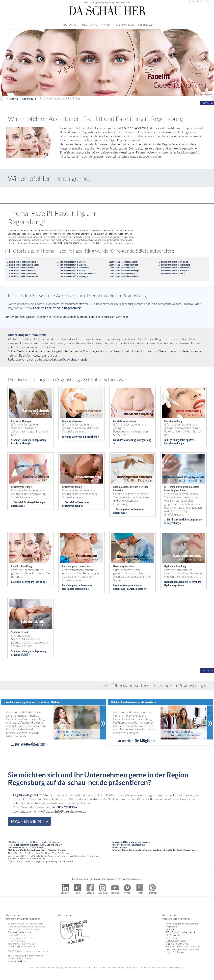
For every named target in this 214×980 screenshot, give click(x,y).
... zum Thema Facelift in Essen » (71, 271)
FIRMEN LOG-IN (199, 1)
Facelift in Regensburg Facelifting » (29, 582)
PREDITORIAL (89, 25)
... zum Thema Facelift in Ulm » (172, 274)
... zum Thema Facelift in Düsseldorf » (73, 268)
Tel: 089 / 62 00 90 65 (65, 807)
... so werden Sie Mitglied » (135, 741)
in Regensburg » (90, 437)
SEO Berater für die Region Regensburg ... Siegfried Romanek (37, 850)
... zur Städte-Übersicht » (30, 744)
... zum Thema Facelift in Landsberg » (124, 271)
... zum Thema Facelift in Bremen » (22, 274)
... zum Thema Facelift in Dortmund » (22, 276)
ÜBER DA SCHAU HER (178, 944)
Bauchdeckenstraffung (125, 440)
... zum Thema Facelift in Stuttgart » (174, 271)
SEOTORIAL (69, 25)
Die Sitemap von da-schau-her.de (182, 949)
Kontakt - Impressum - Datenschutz (184, 946)
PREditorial (172, 927)
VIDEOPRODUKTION (177, 941)
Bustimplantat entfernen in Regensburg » (128, 511)
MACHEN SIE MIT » (29, 821)
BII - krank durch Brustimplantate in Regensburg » (183, 521)
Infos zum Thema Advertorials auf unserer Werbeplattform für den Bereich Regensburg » (155, 850)
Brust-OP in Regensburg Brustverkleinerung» (76, 504)
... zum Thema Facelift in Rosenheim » (175, 268)
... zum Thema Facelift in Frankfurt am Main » (77, 274)
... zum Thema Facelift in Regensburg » (175, 265)
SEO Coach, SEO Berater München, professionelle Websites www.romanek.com (26, 958)
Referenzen (172, 938)
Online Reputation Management (182, 924)
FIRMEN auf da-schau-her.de (181, 932)
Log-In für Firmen (175, 952)
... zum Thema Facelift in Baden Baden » (24, 265)
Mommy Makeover (72, 437)
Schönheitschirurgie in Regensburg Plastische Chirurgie (29, 442)
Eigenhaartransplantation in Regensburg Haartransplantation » (131, 587)
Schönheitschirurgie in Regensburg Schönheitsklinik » (29, 653)
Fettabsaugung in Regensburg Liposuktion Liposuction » (77, 587)
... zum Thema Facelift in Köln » (121, 268)
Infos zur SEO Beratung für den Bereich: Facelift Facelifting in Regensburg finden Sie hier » (131, 845)
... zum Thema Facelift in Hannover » (123, 262)
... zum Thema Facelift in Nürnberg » (174, 262)
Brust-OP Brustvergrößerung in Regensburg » (28, 504)
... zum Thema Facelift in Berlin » (21, 271)
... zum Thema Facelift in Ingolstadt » (124, 265)
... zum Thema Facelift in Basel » (20, 268)
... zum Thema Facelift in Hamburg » (73, 276)
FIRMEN (106, 25)
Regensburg (29, 99)
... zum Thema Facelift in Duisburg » (73, 265)
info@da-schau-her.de (71, 811)
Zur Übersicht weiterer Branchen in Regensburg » (155, 686)
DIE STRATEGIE (125, 25)
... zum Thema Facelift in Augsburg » (22, 262)
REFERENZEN (146, 25)
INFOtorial (12, 99)
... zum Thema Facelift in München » (123, 276)
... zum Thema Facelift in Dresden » (72, 262)
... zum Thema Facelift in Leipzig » (122, 274)
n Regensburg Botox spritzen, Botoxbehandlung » (180, 442)
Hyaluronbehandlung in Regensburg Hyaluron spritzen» (183, 584)
